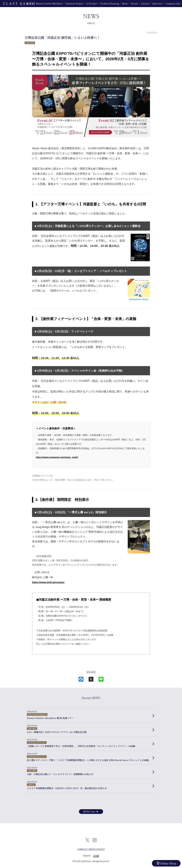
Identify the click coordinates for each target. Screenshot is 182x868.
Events (134, 4)
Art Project (92, 4)
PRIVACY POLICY (97, 849)
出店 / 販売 (30, 43)
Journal (145, 4)
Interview (157, 4)
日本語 (96, 856)
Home (30, 4)
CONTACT (82, 849)
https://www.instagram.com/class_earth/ (57, 457)
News (125, 4)
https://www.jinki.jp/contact (48, 582)
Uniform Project (74, 4)
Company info (173, 4)
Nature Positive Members (49, 4)
